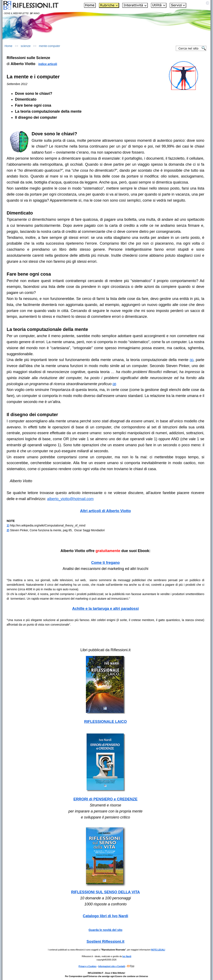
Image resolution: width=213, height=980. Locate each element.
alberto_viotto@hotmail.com (70, 499)
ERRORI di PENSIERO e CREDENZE (105, 799)
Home (8, 46)
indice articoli (48, 64)
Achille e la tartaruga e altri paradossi (105, 609)
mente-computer (50, 46)
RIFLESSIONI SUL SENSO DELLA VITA (106, 892)
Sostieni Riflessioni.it (105, 942)
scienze (26, 46)
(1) (191, 360)
